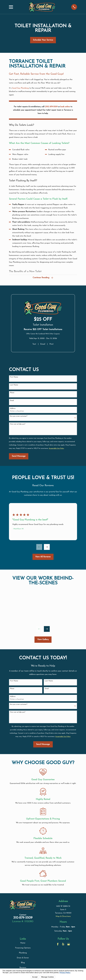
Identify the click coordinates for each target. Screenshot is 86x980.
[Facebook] (58, 944)
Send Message (19, 457)
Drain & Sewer (23, 958)
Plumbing (23, 953)
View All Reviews (43, 557)
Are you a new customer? (19, 417)
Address (13, 409)
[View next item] (47, 547)
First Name (14, 377)
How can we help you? (18, 424)
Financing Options (23, 948)
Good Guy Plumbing (20, 88)
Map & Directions (63, 917)
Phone (12, 393)
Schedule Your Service (43, 40)
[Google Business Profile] (69, 944)
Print (52, 344)
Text (34, 344)
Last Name (14, 385)
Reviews (23, 968)
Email (43, 344)
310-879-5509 (23, 918)
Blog (23, 963)
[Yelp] (63, 944)
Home (23, 943)
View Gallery (43, 640)
